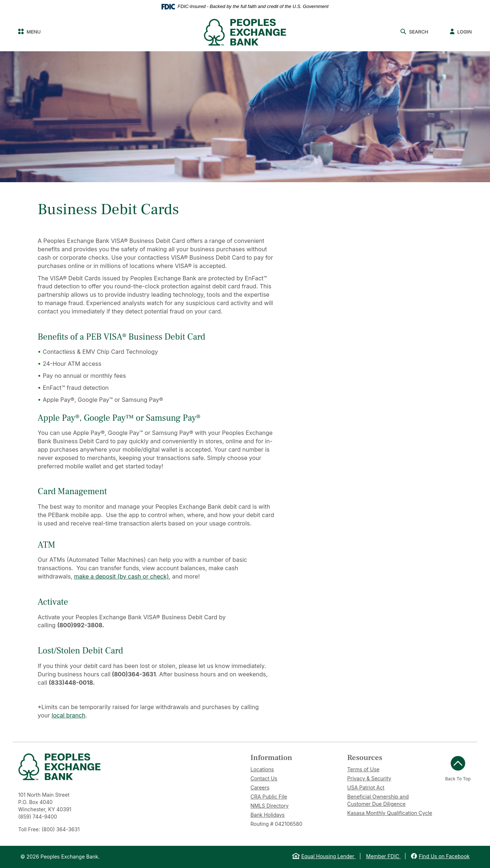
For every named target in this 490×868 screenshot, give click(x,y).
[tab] (294, 758)
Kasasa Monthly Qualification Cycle (390, 813)
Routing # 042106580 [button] (276, 824)
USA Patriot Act (366, 787)
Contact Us (264, 778)
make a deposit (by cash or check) (121, 576)
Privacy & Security (369, 778)
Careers (260, 787)
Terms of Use (364, 769)
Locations (262, 769)
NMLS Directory (270, 806)
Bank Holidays (268, 815)
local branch (69, 715)
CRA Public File (269, 797)
